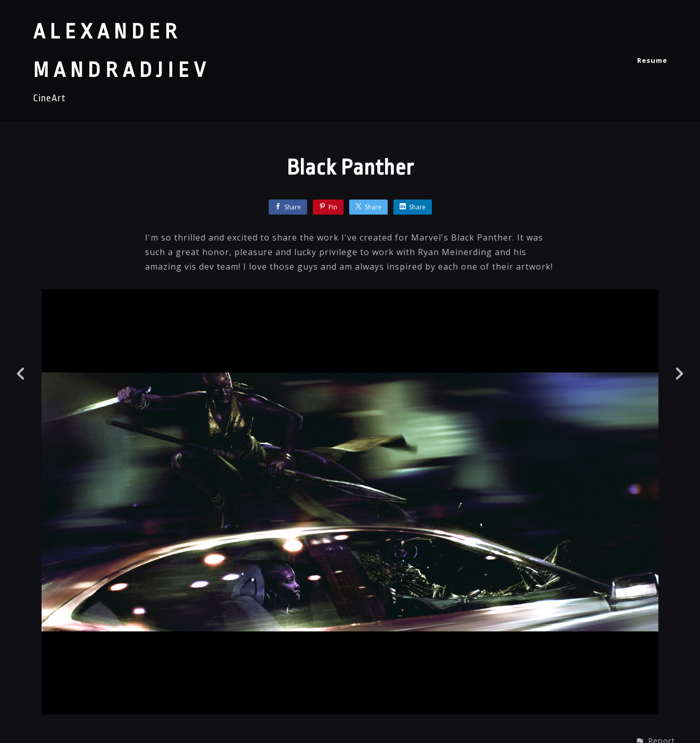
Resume (652, 60)
